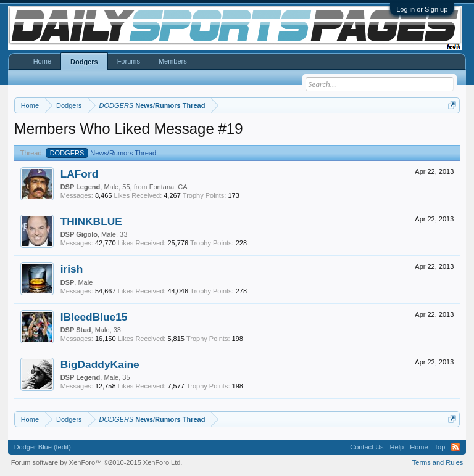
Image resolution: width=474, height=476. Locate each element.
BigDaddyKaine (100, 364)
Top (440, 447)
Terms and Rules (438, 462)
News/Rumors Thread (101, 153)
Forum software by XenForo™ (97, 462)
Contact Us (367, 447)
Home (42, 61)
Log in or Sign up (422, 9)
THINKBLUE (91, 221)
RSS (455, 447)
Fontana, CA (168, 187)
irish (72, 269)
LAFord (80, 174)
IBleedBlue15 (94, 317)
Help (397, 447)
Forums (129, 61)
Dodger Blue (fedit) (43, 447)
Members (173, 61)
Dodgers (84, 62)
